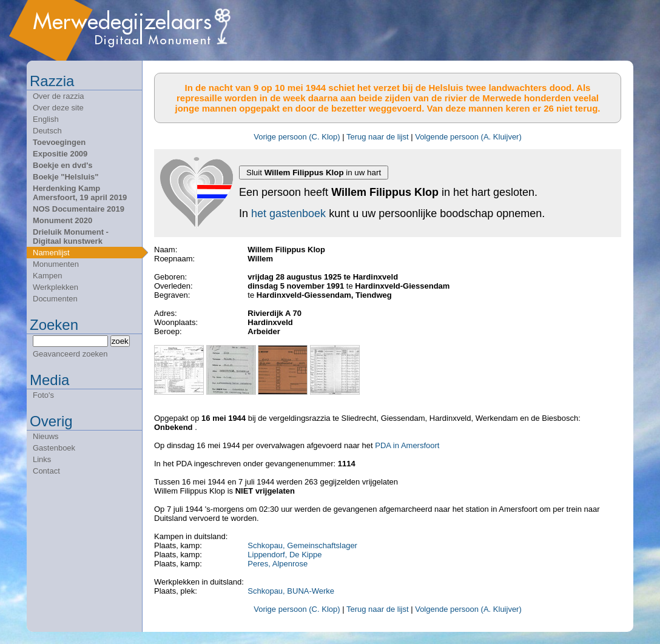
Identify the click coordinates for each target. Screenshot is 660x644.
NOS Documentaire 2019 (79, 209)
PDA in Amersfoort (407, 445)
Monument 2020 (62, 220)
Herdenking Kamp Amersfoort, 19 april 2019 (80, 193)
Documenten (55, 299)
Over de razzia (59, 96)
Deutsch (47, 131)
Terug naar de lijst (378, 137)
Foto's (43, 395)
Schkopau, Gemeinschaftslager (302, 545)
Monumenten (56, 264)
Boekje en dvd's (62, 165)
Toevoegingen (59, 142)
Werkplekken (56, 287)
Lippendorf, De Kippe (285, 555)
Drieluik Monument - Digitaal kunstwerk (71, 236)
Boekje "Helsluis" (66, 177)
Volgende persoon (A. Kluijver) (468, 137)
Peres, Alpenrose (278, 564)
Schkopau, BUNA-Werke (291, 591)
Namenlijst (51, 253)
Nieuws (46, 436)
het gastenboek (288, 213)
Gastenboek (54, 448)
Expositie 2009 (60, 154)
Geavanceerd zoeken (70, 354)
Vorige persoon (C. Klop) (297, 137)
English (46, 119)
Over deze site (58, 108)
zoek (120, 341)
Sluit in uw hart (314, 173)
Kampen (47, 276)
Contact (46, 471)
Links (42, 459)
